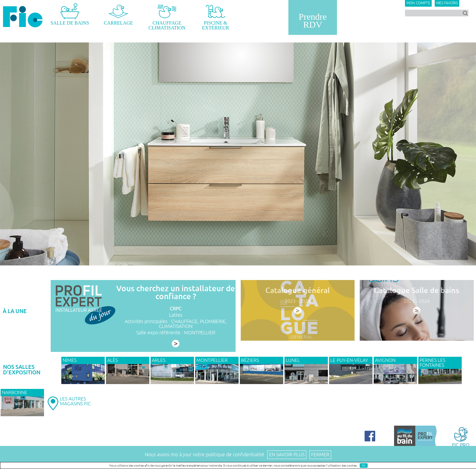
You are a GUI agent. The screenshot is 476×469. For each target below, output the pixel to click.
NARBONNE (15, 393)
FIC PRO (461, 437)
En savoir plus (287, 455)
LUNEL (293, 360)
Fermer (320, 455)
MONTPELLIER (200, 333)
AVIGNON (385, 360)
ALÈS (112, 360)
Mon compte (418, 3)
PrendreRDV (313, 21)
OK (364, 466)
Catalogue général (297, 290)
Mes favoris (447, 3)
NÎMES (70, 360)
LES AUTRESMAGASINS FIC (75, 401)
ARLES (159, 360)
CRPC (176, 309)
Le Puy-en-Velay (349, 360)
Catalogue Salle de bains (416, 290)
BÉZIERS (250, 360)
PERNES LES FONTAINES (432, 363)
